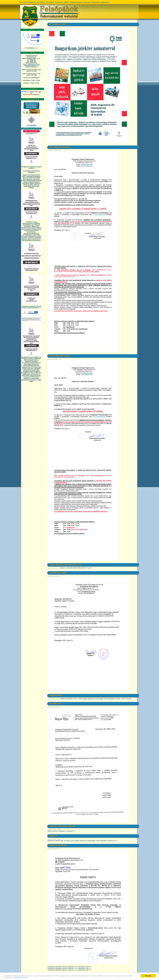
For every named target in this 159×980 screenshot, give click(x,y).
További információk (21, 978)
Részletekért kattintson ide (31, 66)
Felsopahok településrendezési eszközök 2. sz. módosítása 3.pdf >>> (69, 970)
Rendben (148, 976)
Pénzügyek (50, 2)
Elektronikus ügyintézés (100, 2)
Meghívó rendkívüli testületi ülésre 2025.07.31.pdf (76, 568)
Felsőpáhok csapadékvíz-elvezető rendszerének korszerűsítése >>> (31, 307)
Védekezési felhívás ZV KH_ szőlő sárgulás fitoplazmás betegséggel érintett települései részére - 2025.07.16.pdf (96, 699)
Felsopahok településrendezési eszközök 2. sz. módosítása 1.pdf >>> (69, 967)
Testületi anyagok (76, 2)
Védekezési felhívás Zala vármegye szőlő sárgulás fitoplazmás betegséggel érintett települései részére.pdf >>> (82, 841)
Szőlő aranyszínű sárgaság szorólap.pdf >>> (62, 831)
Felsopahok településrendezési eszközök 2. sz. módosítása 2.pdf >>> (69, 968)
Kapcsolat (87, 2)
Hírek (21, 2)
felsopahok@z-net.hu (34, 64)
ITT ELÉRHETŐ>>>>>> (31, 48)
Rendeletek (41, 2)
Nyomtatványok (30, 2)
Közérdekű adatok (62, 2)
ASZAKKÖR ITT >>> (31, 134)
